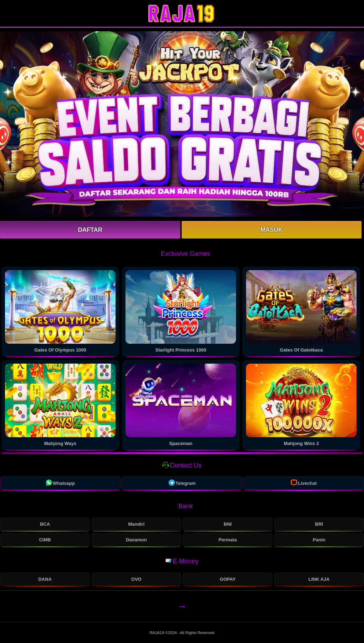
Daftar (90, 230)
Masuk (272, 230)
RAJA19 (157, 633)
